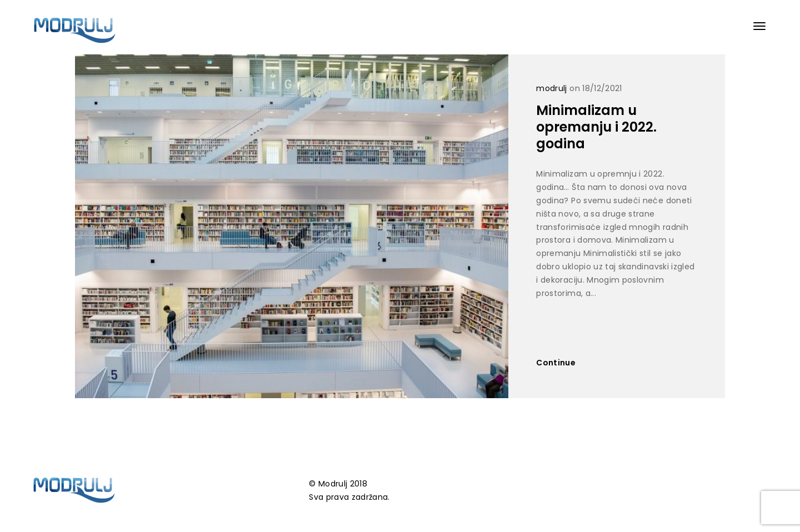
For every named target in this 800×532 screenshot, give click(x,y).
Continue (556, 363)
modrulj (551, 88)
